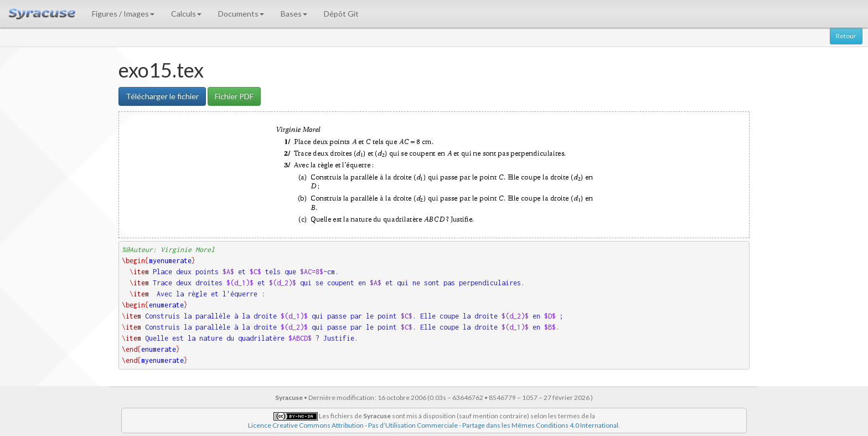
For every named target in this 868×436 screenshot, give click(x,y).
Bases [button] (294, 14)
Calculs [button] (186, 14)
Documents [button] (241, 14)
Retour (846, 36)
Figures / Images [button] (123, 14)
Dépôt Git (341, 14)
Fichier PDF (234, 96)
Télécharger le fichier (162, 96)
